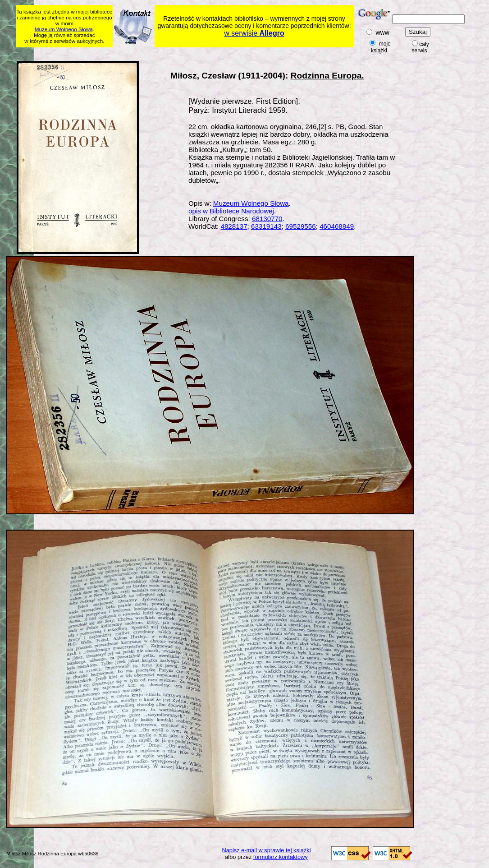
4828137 (234, 226)
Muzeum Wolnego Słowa (64, 29)
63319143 (266, 226)
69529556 (301, 226)
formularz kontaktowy (281, 857)
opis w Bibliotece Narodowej (231, 211)
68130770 (267, 219)
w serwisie (254, 33)
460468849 (337, 226)
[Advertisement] (189, 53)
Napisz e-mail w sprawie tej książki (267, 850)
